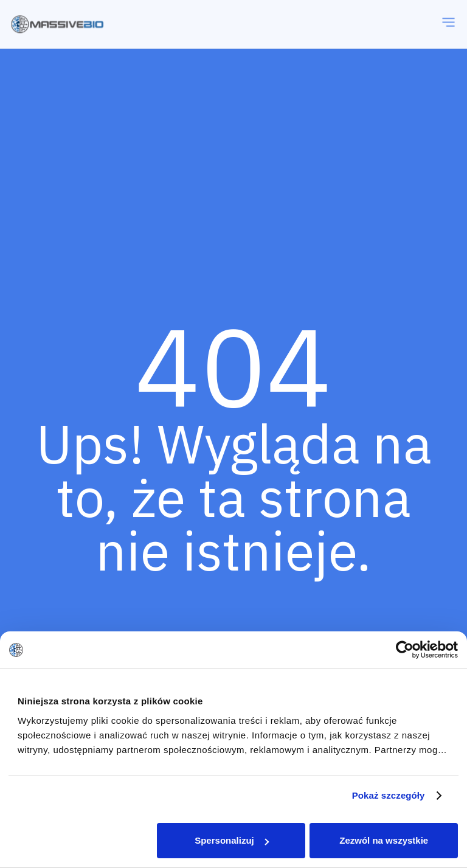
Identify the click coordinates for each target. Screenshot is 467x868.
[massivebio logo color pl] (57, 24)
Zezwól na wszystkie (384, 840)
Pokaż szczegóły (389, 795)
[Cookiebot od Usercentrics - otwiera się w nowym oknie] (405, 650)
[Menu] (449, 24)
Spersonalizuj (232, 840)
